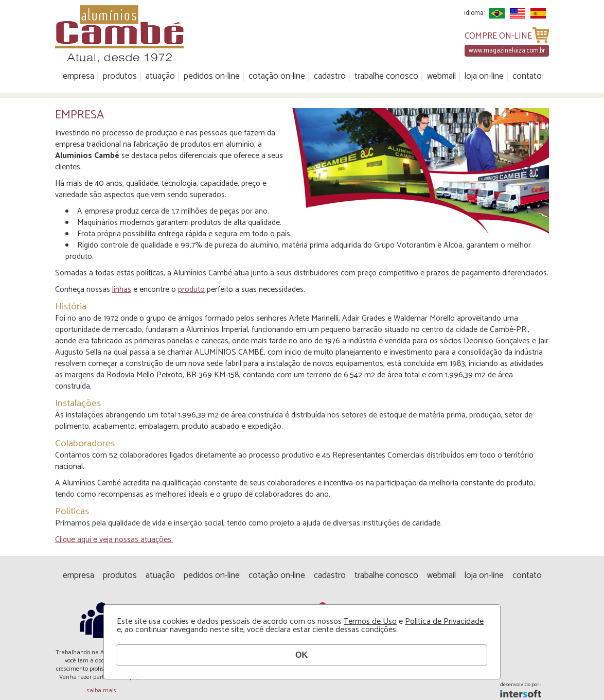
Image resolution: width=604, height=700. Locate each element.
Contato (527, 76)
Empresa (78, 76)
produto (191, 290)
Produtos (120, 76)
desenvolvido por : (521, 686)
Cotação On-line (277, 76)
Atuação (160, 76)
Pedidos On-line (212, 76)
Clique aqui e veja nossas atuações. (114, 540)
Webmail (441, 76)
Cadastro (330, 76)
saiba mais (102, 690)
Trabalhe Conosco (386, 76)
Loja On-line (484, 76)
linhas (122, 290)
